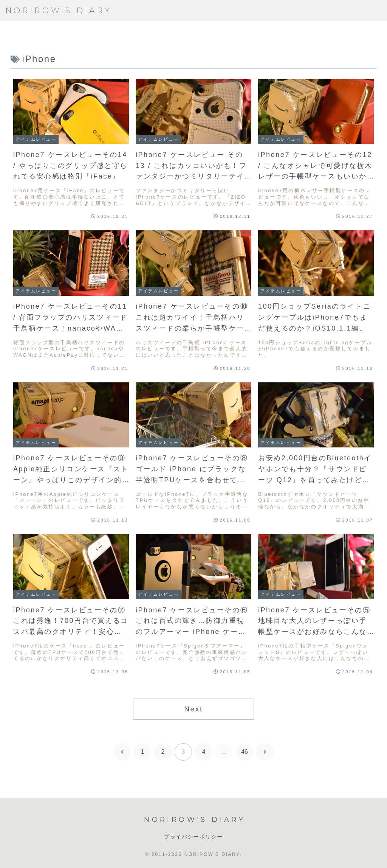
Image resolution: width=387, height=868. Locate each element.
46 (245, 752)
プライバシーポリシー (193, 837)
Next (193, 709)
